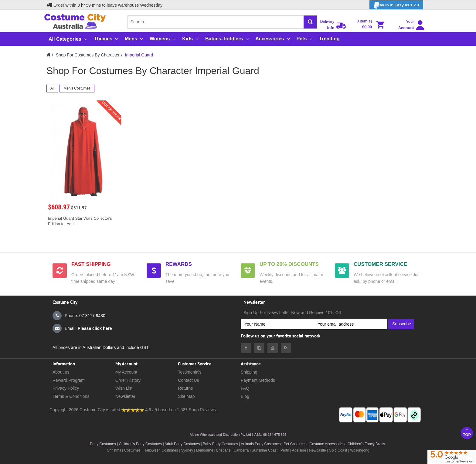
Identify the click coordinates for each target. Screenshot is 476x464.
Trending (329, 39)
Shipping (249, 372)
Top (467, 432)
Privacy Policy (66, 388)
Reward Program (69, 380)
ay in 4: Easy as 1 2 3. (396, 5)
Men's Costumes (77, 88)
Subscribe (402, 324)
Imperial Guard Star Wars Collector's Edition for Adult (80, 221)
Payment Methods (258, 380)
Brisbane (223, 450)
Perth (285, 450)
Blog (245, 396)
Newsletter (125, 396)
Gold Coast (338, 450)
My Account (126, 372)
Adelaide (299, 450)
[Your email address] (350, 324)
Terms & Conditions (71, 396)
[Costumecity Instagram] (259, 348)
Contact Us (188, 380)
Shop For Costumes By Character (88, 55)
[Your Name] (277, 324)
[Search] (310, 22)
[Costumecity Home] (48, 55)
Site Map (186, 396)
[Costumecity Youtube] (273, 348)
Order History (128, 380)
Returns (185, 388)
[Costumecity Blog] (286, 348)
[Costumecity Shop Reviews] (133, 410)
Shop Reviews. (203, 410)
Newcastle (318, 450)
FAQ (245, 388)
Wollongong (360, 450)
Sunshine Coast (265, 450)
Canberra (241, 450)
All (52, 88)
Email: (82, 328)
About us (61, 372)
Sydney (187, 450)
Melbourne (205, 450)
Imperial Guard (139, 55)
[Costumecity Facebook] (246, 348)
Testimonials (190, 372)
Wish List (124, 388)
